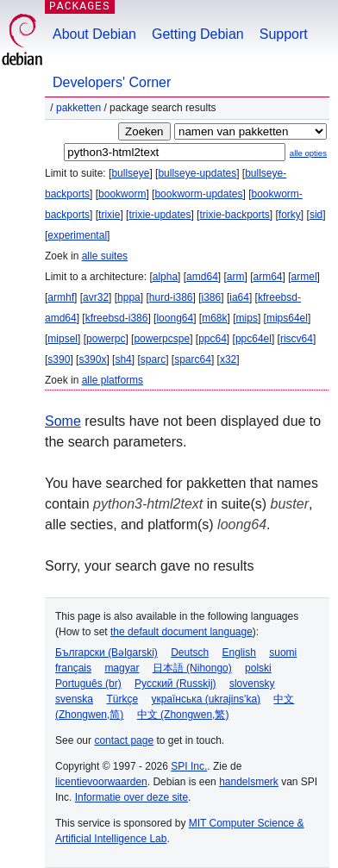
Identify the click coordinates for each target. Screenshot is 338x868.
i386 (212, 297)
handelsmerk (249, 782)
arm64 (268, 277)
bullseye (130, 173)
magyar (122, 668)
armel (304, 277)
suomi (283, 653)
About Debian (94, 34)
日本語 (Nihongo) (192, 668)
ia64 (239, 297)
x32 (228, 359)
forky (290, 215)
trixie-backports (234, 215)
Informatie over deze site (131, 797)
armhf (61, 297)
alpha (165, 277)
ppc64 (213, 339)
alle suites (105, 256)
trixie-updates (160, 215)
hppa (129, 297)
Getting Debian (198, 34)
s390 (59, 359)
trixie (109, 215)
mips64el (287, 318)
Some (63, 421)
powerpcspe (162, 339)
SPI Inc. (189, 766)
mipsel (63, 339)
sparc (153, 359)
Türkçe (122, 699)
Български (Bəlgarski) (106, 653)
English (239, 653)
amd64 (202, 277)
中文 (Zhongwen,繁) (183, 715)
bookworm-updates (198, 194)
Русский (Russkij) (175, 684)
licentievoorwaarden (101, 782)
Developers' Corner (112, 82)
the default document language (182, 632)
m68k (214, 318)
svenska (74, 699)
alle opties (308, 153)
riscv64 (297, 339)
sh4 (123, 359)
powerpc (106, 339)
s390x (92, 359)
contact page (124, 740)
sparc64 (193, 359)
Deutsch (190, 653)
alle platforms (113, 380)
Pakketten (78, 108)
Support (284, 34)
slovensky (252, 684)
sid (316, 215)
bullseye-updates (197, 173)
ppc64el (253, 339)
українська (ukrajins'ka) (206, 699)
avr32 (96, 297)
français (73, 668)
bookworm (122, 194)
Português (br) (88, 684)
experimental (77, 235)
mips (247, 318)
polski (258, 668)
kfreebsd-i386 (117, 318)
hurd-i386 (171, 297)
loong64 (175, 318)
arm (236, 277)
